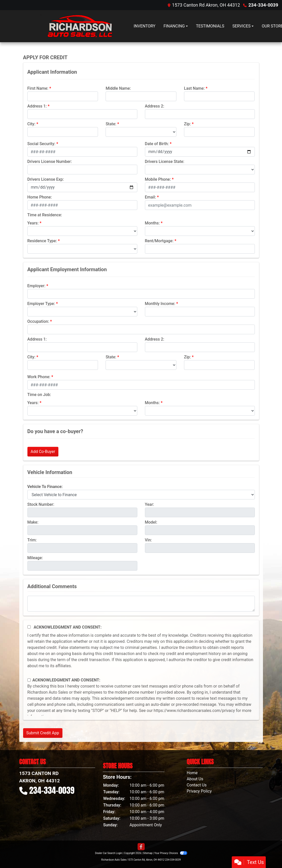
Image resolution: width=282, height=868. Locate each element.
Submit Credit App (43, 733)
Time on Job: (39, 395)
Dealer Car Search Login (109, 853)
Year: (150, 504)
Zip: (187, 124)
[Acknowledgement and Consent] (29, 627)
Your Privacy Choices (171, 853)
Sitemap (148, 853)
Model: (151, 522)
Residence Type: (42, 241)
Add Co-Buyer (43, 452)
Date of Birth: (157, 144)
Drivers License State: (165, 162)
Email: (151, 197)
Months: (152, 223)
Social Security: (42, 144)
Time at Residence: (45, 215)
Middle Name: (118, 88)
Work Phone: (39, 377)
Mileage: (35, 558)
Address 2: (155, 106)
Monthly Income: (160, 304)
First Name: (38, 88)
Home (192, 773)
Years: (33, 223)
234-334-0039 (263, 5)
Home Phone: (40, 197)
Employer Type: (41, 304)
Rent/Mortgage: (159, 241)
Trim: (32, 540)
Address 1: (37, 106)
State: (111, 124)
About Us (195, 779)
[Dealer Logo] (76, 26)
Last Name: (194, 88)
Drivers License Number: (50, 162)
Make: (33, 522)
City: (31, 124)
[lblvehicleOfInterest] (141, 495)
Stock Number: (41, 504)
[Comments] (141, 604)
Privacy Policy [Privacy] (199, 791)
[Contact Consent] (29, 680)
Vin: (148, 540)
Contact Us (197, 785)
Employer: (36, 286)
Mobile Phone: (158, 179)
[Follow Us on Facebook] (141, 847)
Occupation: (38, 321)
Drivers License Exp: (46, 179)
